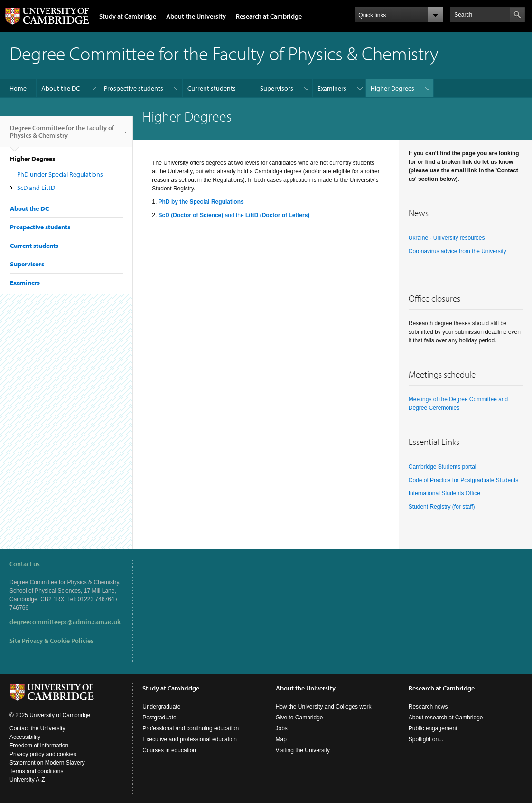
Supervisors (277, 88)
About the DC (61, 88)
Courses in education (169, 750)
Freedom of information (39, 746)
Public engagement (433, 728)
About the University (196, 16)
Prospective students (134, 88)
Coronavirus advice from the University (457, 251)
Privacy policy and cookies (43, 754)
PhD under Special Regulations (60, 174)
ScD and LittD (36, 188)
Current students (212, 88)
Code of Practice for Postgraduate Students (463, 480)
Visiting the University (303, 750)
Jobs (282, 728)
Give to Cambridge (299, 718)
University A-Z (27, 780)
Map (281, 739)
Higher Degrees (392, 88)
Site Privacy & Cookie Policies (51, 641)
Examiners (332, 88)
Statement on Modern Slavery (47, 763)
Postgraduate (159, 718)
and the (234, 215)
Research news (428, 707)
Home (18, 88)
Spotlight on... (426, 739)
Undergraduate (161, 707)
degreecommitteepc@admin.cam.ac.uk (65, 622)
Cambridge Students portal (443, 467)
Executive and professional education (190, 739)
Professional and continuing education (191, 728)
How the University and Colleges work (324, 707)
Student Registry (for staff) (442, 507)
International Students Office (444, 493)
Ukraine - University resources (447, 238)
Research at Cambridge (269, 16)
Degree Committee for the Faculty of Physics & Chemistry (62, 135)
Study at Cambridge (128, 16)
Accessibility (25, 737)
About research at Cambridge (446, 718)
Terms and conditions (36, 771)
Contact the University (37, 728)
